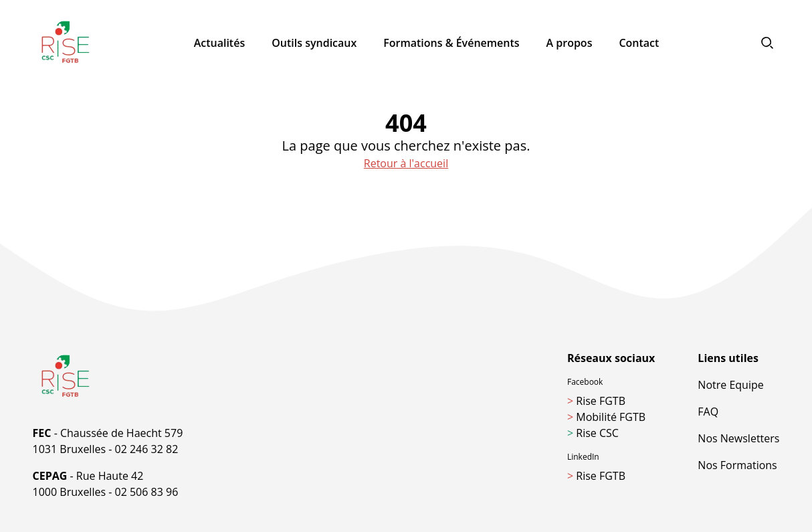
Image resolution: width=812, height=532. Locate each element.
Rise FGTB (596, 401)
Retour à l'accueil (406, 163)
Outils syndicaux (314, 43)
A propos (570, 43)
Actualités (220, 43)
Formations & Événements (451, 43)
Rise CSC (593, 433)
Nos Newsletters (738, 438)
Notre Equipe (730, 385)
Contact (639, 43)
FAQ (708, 412)
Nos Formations (737, 465)
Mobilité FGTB (606, 417)
